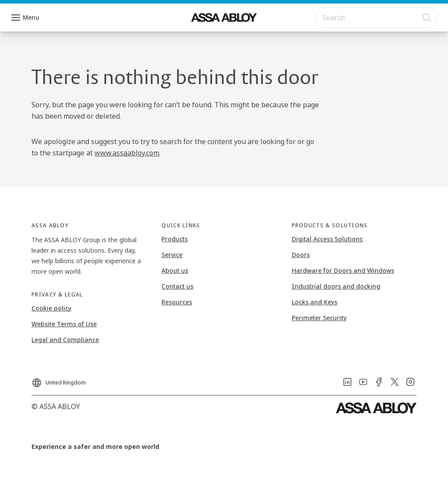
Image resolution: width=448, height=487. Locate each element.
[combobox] (376, 18)
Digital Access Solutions (327, 239)
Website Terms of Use (64, 324)
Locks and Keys (315, 302)
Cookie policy (51, 308)
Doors (301, 255)
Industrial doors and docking (336, 286)
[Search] (427, 18)
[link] (347, 382)
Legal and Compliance (65, 340)
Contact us (177, 286)
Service (172, 255)
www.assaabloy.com (127, 153)
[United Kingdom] (59, 380)
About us (175, 270)
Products (175, 239)
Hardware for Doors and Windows (343, 270)
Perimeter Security (319, 318)
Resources (177, 302)
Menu (31, 17)
